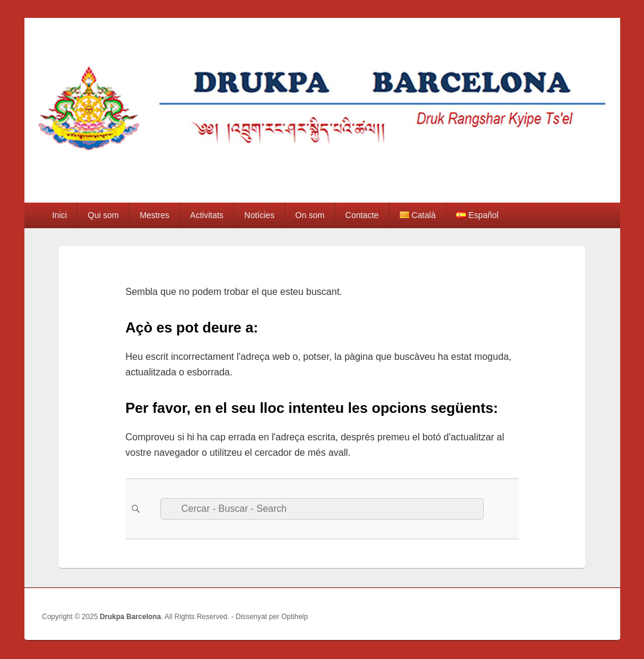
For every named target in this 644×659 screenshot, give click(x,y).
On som (310, 215)
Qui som (103, 215)
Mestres (154, 215)
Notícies (259, 215)
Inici (59, 215)
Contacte (362, 215)
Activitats (207, 215)
